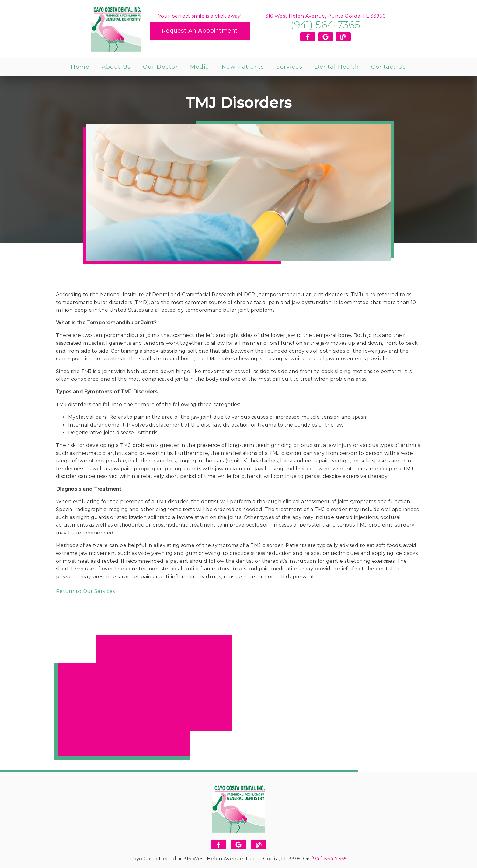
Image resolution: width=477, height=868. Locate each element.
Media (200, 67)
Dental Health (337, 67)
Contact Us (389, 67)
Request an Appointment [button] (200, 31)
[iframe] (143, 697)
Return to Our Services (85, 591)
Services (289, 67)
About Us (116, 67)
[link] (116, 29)
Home (80, 67)
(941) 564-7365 (325, 25)
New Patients (243, 67)
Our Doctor (161, 67)
